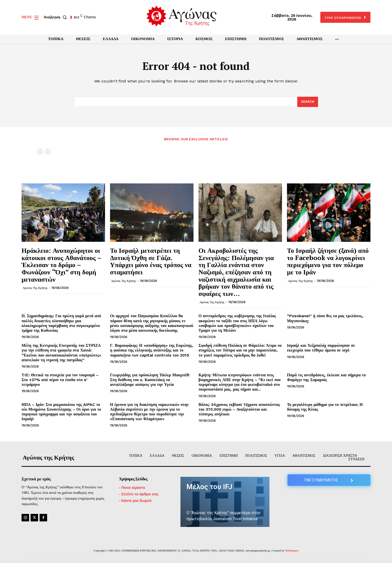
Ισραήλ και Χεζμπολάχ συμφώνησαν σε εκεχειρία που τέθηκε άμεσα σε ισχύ (321, 348)
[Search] (308, 102)
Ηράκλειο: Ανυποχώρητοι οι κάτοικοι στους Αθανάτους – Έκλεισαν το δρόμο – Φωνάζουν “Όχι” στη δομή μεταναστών (62, 265)
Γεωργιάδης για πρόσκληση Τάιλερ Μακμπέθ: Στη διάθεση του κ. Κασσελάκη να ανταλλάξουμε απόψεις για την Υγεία (150, 380)
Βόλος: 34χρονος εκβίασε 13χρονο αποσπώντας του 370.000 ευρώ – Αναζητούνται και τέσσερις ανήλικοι (239, 409)
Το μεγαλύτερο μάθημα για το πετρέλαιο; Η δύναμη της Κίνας (325, 407)
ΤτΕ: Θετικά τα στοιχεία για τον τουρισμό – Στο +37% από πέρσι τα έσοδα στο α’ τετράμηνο (60, 380)
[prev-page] (40, 151)
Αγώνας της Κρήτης (35, 288)
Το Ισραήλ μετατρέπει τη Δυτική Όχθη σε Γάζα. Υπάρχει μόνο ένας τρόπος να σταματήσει (151, 261)
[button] (56, 17)
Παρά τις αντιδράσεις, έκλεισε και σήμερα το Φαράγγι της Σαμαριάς (326, 377)
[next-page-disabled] (48, 151)
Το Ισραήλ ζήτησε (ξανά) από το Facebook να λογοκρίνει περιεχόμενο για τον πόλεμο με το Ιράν (328, 261)
